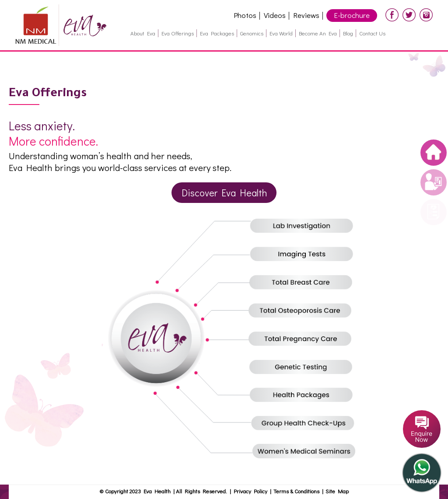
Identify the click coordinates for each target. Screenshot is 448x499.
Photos (245, 15)
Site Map (337, 491)
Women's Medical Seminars (305, 453)
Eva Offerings (178, 33)
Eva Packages (217, 33)
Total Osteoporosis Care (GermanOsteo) (305, 311)
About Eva (143, 33)
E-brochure (352, 15)
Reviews (306, 15)
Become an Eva (318, 33)
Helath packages (305, 396)
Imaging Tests (305, 254)
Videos (275, 15)
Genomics (252, 33)
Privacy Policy (250, 491)
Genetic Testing (305, 368)
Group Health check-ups (305, 425)
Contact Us (372, 33)
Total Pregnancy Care (305, 339)
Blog (348, 33)
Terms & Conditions (298, 491)
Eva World (281, 33)
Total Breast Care (305, 283)
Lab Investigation (305, 226)
